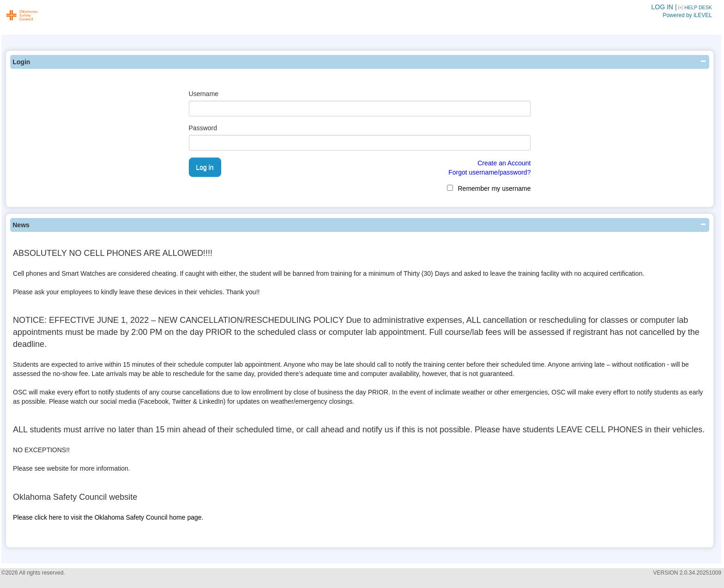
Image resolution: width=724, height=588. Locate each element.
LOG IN (662, 7)
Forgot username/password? (489, 172)
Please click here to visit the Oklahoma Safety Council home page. (108, 517)
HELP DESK (698, 7)
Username (204, 94)
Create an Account (504, 163)
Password (203, 128)
